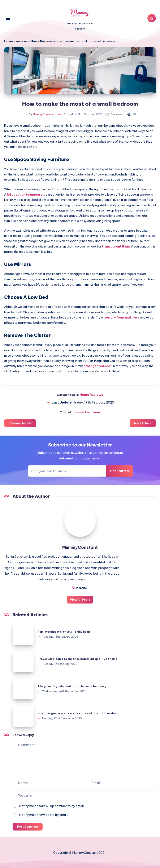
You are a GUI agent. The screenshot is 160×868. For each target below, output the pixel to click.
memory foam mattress (121, 317)
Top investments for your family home (64, 632)
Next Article (143, 423)
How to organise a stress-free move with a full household (78, 713)
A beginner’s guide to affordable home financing (72, 686)
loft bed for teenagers (25, 195)
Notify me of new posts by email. (44, 815)
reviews (22, 41)
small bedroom (88, 412)
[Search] (152, 18)
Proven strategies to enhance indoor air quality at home (77, 659)
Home (8, 41)
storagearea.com (98, 366)
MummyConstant (80, 547)
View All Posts (80, 600)
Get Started (119, 471)
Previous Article (20, 423)
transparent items (116, 246)
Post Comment (28, 827)
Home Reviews (42, 41)
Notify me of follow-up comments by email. (52, 806)
